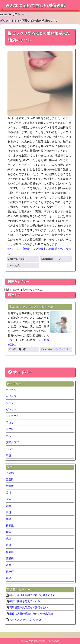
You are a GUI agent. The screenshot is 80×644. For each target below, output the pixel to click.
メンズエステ (61, 349)
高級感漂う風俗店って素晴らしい (29, 607)
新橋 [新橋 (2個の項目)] (9, 519)
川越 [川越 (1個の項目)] (9, 512)
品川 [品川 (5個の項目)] (9, 493)
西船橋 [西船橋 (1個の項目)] (10, 558)
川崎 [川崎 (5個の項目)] (9, 506)
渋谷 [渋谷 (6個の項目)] (9, 545)
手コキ (10, 423)
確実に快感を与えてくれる (25, 601)
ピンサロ (11, 409)
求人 (9, 436)
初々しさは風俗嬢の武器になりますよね (32, 595)
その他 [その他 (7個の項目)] (10, 473)
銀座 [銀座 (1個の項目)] (9, 565)
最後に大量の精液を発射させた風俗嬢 (31, 614)
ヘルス (10, 449)
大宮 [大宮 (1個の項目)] (9, 499)
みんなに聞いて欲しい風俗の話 (35, 6)
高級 (9, 456)
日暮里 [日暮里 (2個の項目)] (10, 526)
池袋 (17, 266)
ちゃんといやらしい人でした (26, 620)
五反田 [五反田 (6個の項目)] (10, 479)
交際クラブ (12, 442)
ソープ (10, 403)
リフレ (57, 259)
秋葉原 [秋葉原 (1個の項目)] (10, 552)
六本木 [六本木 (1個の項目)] (10, 486)
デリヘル (11, 390)
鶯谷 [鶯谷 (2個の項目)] (9, 578)
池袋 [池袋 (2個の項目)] (9, 539)
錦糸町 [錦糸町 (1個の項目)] (10, 572)
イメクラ (11, 396)
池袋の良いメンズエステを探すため (31, 307)
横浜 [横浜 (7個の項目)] (9, 532)
